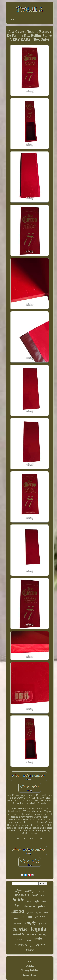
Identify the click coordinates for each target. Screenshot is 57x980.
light (37, 901)
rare (41, 945)
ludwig (16, 918)
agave (38, 912)
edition (40, 917)
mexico (30, 950)
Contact (29, 966)
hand (32, 947)
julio (41, 906)
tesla (38, 939)
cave (43, 895)
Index (30, 961)
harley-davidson (22, 895)
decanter (30, 906)
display (43, 935)
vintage (30, 891)
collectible (18, 934)
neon (29, 940)
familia (43, 924)
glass (30, 912)
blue (46, 912)
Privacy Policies (30, 970)
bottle (18, 900)
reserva (31, 934)
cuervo (21, 945)
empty (30, 922)
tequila (38, 929)
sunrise (20, 929)
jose (18, 906)
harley (35, 895)
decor (29, 901)
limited (18, 911)
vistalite (41, 892)
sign (19, 891)
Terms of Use (30, 975)
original (17, 923)
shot (44, 901)
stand (21, 939)
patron (27, 917)
